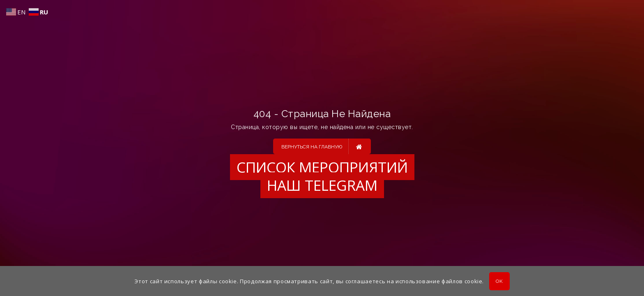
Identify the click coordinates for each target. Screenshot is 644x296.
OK (499, 281)
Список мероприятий (322, 167)
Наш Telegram (322, 185)
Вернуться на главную (322, 146)
